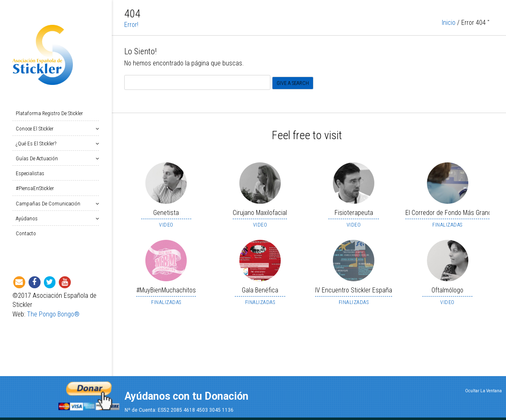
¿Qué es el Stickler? (38, 144)
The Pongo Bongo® (53, 314)
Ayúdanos (28, 218)
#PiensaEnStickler (35, 188)
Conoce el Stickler (36, 129)
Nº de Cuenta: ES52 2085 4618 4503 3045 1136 (179, 410)
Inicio (449, 24)
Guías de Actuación (39, 158)
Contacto (26, 233)
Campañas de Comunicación (50, 204)
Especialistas (30, 173)
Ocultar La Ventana (483, 391)
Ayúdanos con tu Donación (187, 396)
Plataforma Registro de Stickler (49, 113)
